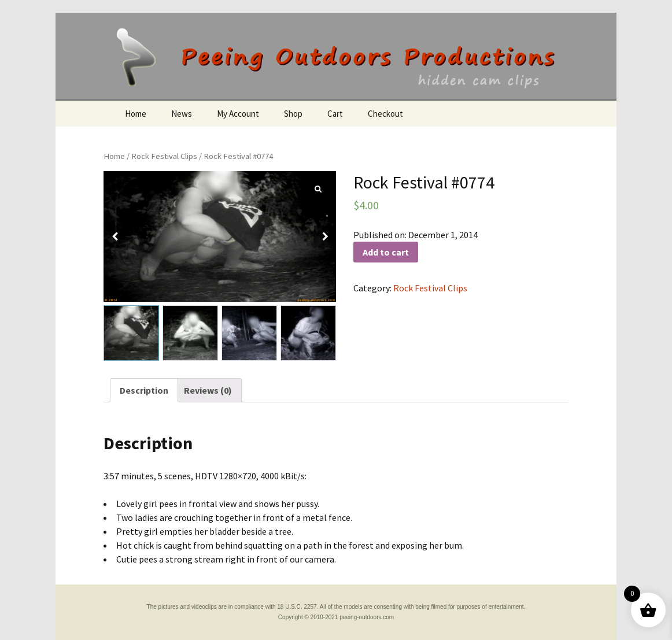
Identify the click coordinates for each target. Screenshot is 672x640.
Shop (293, 114)
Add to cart (386, 252)
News (182, 114)
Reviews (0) (208, 390)
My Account (238, 114)
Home (136, 114)
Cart (335, 114)
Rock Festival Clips (164, 156)
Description (144, 390)
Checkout (385, 114)
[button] (325, 236)
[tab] (144, 390)
